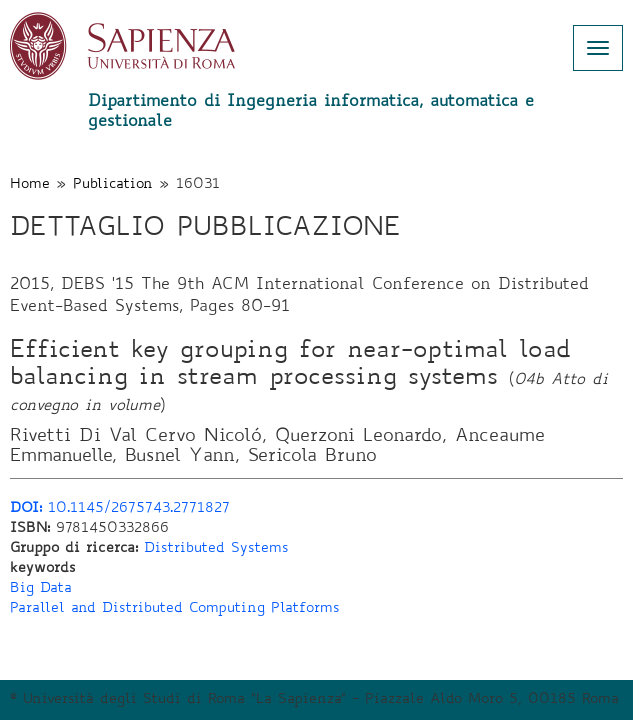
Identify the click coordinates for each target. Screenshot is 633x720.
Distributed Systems (216, 549)
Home (30, 185)
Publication (113, 185)
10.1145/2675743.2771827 (120, 509)
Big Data (41, 589)
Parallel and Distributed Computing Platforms (174, 609)
